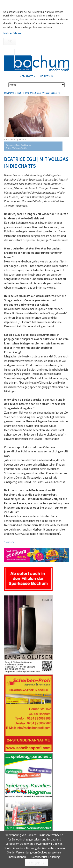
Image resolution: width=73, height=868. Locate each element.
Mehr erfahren (12, 33)
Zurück (10, 542)
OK (10, 41)
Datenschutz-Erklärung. (46, 857)
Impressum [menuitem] (46, 76)
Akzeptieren (36, 863)
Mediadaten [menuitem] (28, 76)
